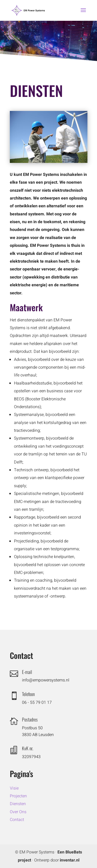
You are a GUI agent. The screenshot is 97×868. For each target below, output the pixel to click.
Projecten (18, 796)
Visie (14, 788)
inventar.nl (70, 860)
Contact (17, 820)
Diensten (18, 804)
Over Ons (18, 812)
